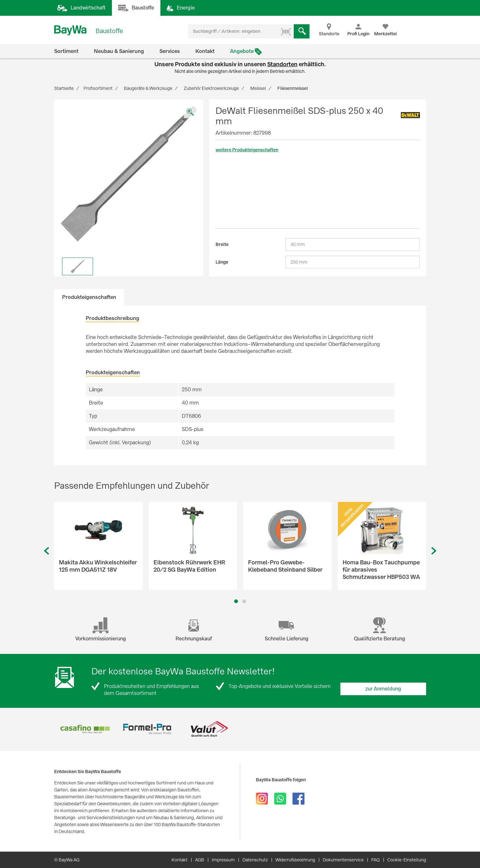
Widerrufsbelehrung (295, 860)
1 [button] (236, 601)
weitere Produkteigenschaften (247, 150)
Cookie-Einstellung (407, 860)
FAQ (376, 860)
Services (170, 51)
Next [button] (434, 551)
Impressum (223, 860)
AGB (200, 860)
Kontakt (205, 51)
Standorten (282, 64)
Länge (222, 262)
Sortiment (66, 51)
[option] (129, 174)
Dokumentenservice (343, 860)
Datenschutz (255, 860)
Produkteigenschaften (89, 297)
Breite (222, 244)
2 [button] (244, 601)
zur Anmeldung (383, 689)
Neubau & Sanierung (119, 51)
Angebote (242, 51)
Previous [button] (46, 551)
